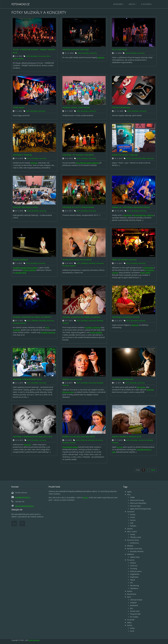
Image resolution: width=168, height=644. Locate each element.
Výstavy (133, 563)
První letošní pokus (70, 447)
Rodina (21, 59)
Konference (134, 543)
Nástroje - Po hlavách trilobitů (78, 155)
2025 (28, 56)
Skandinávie (132, 594)
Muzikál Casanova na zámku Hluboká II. (32, 317)
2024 (79, 53)
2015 (78, 263)
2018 (29, 211)
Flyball (133, 580)
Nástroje (101, 57)
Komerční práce (133, 540)
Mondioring (134, 586)
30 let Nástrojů (120, 49)
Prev (138, 470)
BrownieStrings (140, 215)
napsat (85, 497)
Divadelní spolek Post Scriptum (25, 268)
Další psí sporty (136, 571)
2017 (78, 211)
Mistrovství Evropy (137, 500)
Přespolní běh (135, 614)
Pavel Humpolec (34, 640)
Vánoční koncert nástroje (76, 49)
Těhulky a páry (136, 537)
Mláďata (130, 546)
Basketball (134, 605)
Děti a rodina (132, 531)
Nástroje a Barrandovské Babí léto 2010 (33, 437)
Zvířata (130, 625)
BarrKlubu (128, 215)
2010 (29, 440)
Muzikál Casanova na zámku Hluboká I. (82, 317)
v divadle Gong (20, 273)
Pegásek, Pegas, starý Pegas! (76, 107)
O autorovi (146, 4)
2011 (78, 383)
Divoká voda (135, 611)
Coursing (134, 568)
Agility (129, 492)
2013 (128, 263)
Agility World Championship (141, 509)
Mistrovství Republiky (138, 503)
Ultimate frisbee (136, 600)
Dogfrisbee (134, 577)
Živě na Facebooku (121, 107)
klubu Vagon (145, 273)
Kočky (132, 628)
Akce (129, 495)
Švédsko (133, 526)
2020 (129, 111)
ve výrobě (131, 620)
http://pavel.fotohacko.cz (24, 506)
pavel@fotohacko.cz (23, 497)
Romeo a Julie (68, 392)
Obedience (134, 588)
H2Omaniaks (148, 268)
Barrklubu (141, 387)
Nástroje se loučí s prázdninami (78, 207)
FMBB (132, 497)
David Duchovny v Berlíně (125, 155)
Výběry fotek (135, 557)
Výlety (129, 622)
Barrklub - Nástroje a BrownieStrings (131, 207)
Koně (132, 631)
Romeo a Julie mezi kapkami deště (79, 437)
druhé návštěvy (96, 332)
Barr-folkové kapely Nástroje (87, 163)
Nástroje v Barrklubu (123, 379)
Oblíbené (85, 263)
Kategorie (119, 4)
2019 (29, 158)
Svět (132, 523)
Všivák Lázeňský (20, 260)
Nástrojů (135, 325)
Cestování (134, 158)
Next (153, 470)
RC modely (134, 617)
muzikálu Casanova (93, 327)
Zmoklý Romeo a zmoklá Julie (127, 437)
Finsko (133, 517)
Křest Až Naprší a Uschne (124, 260)
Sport (129, 597)
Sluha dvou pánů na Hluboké (77, 260)
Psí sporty (131, 560)
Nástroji (150, 215)
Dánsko (130, 529)
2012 (29, 321)
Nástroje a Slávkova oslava (126, 317)
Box (132, 608)
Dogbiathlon (135, 574)
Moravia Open (135, 506)
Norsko (133, 520)
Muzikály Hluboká (69, 266)
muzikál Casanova (48, 332)
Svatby (133, 534)
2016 (129, 211)
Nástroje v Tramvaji (22, 155)
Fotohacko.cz (20, 4)
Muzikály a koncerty (38, 56)
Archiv (133, 4)
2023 (28, 111)
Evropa (133, 514)
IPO (132, 583)
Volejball (133, 603)
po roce (120, 447)
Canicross (134, 566)
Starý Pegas (19, 107)
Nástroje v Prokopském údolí (27, 379)
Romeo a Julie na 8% (72, 379)
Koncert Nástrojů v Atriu (25, 207)
